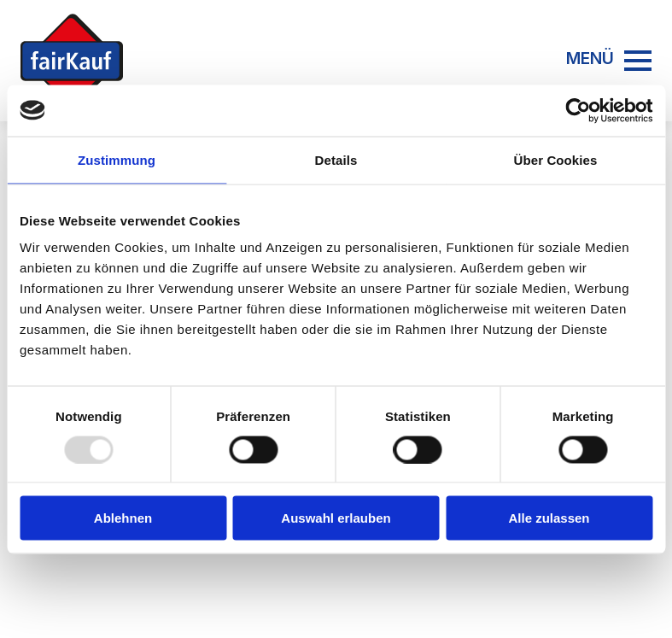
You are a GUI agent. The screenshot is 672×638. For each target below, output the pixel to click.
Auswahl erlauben (336, 518)
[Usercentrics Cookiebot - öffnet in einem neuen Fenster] (578, 110)
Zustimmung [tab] (117, 159)
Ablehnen (123, 518)
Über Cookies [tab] (556, 159)
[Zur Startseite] (72, 61)
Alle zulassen (549, 518)
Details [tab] (336, 159)
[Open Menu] (638, 61)
